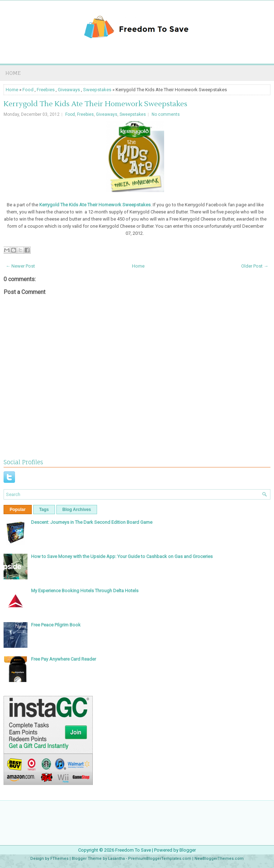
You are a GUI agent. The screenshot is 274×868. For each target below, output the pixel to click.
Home (13, 73)
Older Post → (255, 266)
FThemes (59, 859)
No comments (166, 114)
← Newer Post (20, 266)
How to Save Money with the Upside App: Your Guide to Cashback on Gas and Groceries (122, 556)
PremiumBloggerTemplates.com (160, 859)
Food (28, 90)
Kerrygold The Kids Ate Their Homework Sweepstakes (95, 104)
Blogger (188, 850)
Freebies (46, 90)
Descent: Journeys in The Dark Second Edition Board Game (92, 522)
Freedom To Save (133, 850)
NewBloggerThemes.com (219, 859)
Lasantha (116, 859)
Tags (44, 510)
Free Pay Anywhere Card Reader (64, 659)
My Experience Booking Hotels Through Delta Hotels (85, 591)
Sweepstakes (97, 90)
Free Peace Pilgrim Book (56, 625)
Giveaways (69, 90)
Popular (18, 510)
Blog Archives (77, 510)
